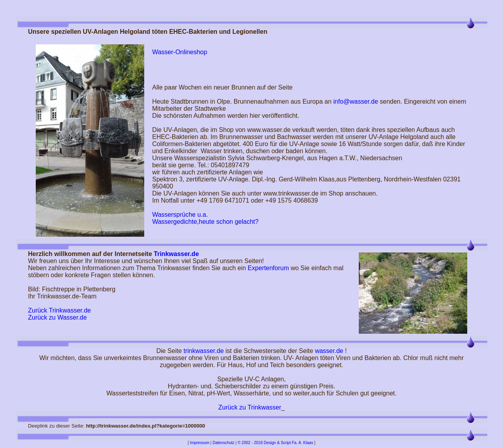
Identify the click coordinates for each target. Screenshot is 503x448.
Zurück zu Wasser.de (57, 317)
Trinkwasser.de (176, 254)
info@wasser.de (356, 101)
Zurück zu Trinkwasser (250, 407)
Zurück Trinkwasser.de (59, 310)
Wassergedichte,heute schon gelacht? (205, 222)
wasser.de (329, 351)
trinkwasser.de (204, 351)
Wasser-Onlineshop (180, 52)
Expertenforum (268, 268)
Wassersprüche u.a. (180, 215)
